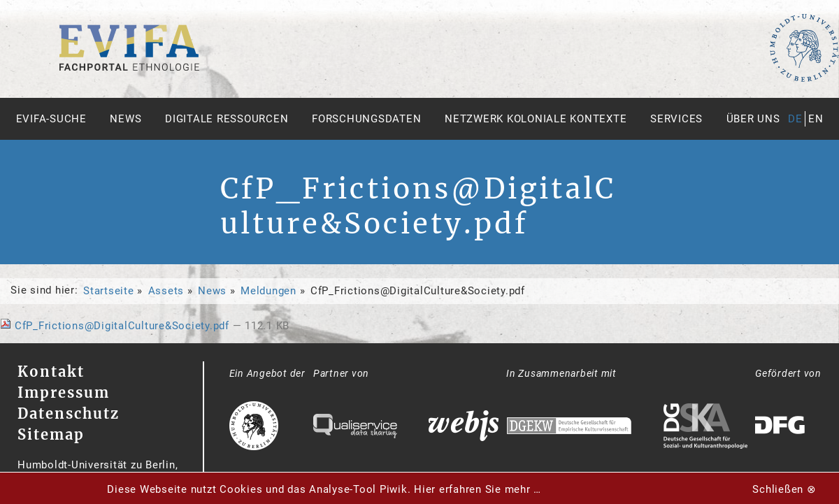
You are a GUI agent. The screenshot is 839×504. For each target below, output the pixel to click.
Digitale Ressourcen (227, 119)
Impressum (64, 393)
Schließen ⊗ (784, 489)
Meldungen (268, 291)
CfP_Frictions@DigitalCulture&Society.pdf (116, 326)
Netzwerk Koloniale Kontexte (536, 119)
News (126, 119)
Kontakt (51, 372)
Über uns (753, 119)
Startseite (109, 291)
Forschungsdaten (366, 119)
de (795, 119)
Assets (166, 291)
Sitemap (51, 434)
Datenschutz (69, 413)
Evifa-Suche (51, 119)
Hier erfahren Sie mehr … (478, 489)
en (816, 119)
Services (676, 119)
